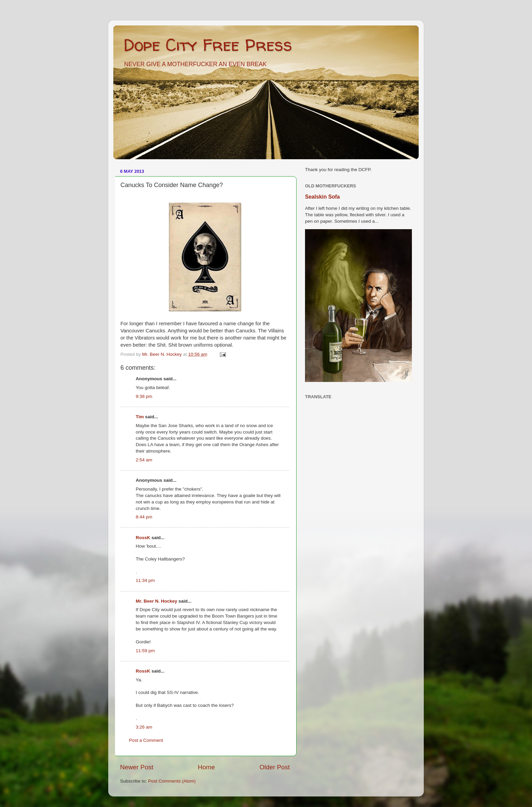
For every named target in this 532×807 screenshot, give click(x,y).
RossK (143, 538)
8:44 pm (144, 517)
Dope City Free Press (208, 45)
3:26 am (144, 727)
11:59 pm (145, 651)
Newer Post (137, 767)
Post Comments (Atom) (172, 781)
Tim (140, 417)
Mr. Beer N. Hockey (156, 601)
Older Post (275, 767)
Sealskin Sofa (322, 197)
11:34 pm (145, 580)
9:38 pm (144, 396)
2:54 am (144, 460)
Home (206, 767)
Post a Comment (146, 740)
